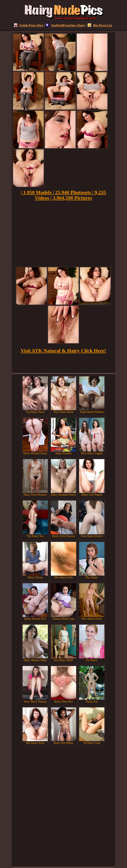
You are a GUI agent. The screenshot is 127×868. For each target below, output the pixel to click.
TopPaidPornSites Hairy (66, 25)
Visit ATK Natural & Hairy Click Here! (63, 351)
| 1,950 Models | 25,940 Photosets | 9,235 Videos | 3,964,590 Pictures (63, 195)
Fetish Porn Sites (29, 25)
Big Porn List (100, 25)
